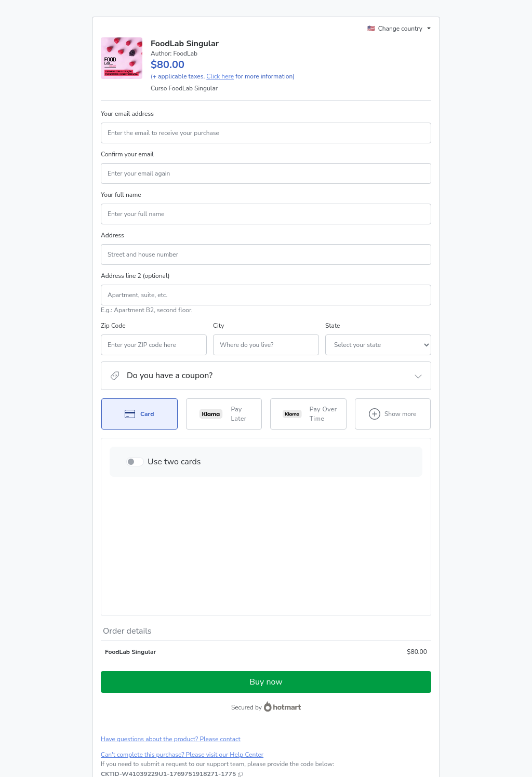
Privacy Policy (384, 707)
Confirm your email (127, 167)
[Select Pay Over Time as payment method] (308, 426)
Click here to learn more (227, 680)
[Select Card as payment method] (139, 426)
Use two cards (174, 474)
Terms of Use (343, 707)
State (276, 338)
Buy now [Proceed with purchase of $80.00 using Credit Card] (266, 572)
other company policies (133, 717)
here (199, 734)
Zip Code (113, 338)
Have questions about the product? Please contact (171, 629)
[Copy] (168, 664)
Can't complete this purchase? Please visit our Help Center (182, 645)
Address (112, 248)
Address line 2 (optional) (135, 288)
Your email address (127, 126)
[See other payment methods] (393, 426)
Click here (220, 89)
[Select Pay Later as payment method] (224, 426)
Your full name (121, 207)
